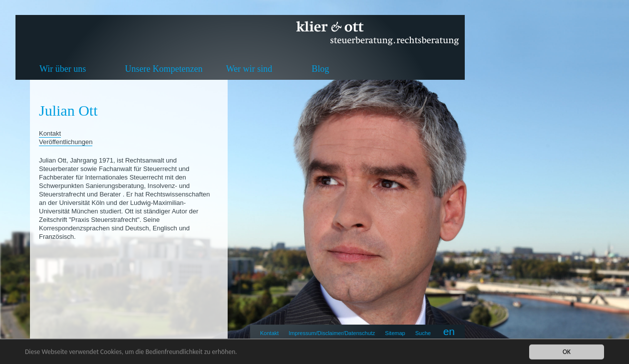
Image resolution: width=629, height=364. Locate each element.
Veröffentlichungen (66, 142)
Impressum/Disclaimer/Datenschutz (332, 333)
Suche (423, 333)
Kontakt (269, 333)
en (449, 331)
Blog (320, 69)
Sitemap (395, 333)
